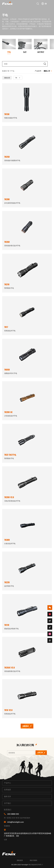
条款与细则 (33, 860)
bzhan (50, 634)
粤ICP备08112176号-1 (36, 865)
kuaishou (50, 640)
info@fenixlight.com (15, 822)
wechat (50, 608)
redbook (50, 614)
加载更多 (26, 726)
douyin (50, 627)
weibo (50, 621)
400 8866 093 (13, 814)
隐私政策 (20, 860)
